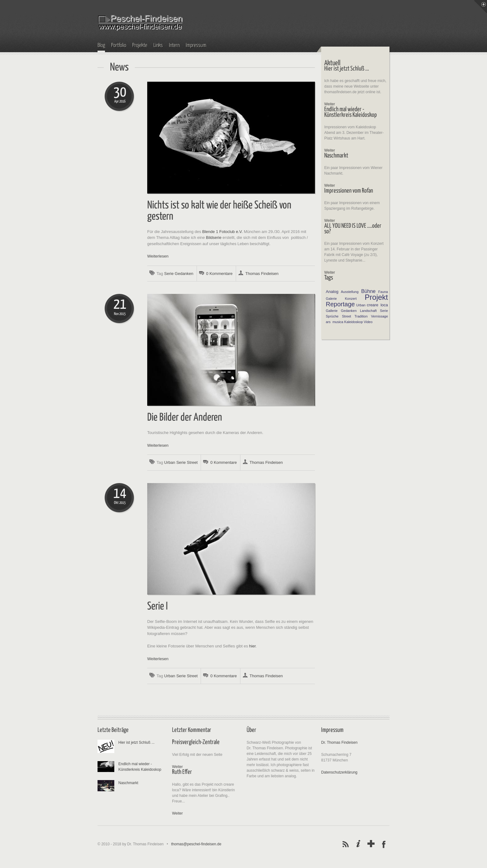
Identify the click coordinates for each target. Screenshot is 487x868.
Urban (170, 462)
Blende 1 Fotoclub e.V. (222, 232)
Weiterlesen (158, 256)
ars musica (335, 322)
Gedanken (184, 274)
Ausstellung (350, 292)
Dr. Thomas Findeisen (339, 742)
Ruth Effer (182, 772)
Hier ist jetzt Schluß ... (137, 742)
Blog (101, 46)
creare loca (377, 305)
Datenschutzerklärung (339, 772)
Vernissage (380, 316)
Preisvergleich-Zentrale (196, 742)
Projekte (140, 46)
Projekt (376, 297)
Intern (174, 46)
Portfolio (119, 46)
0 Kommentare (219, 274)
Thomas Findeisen (262, 274)
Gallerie (332, 311)
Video (368, 322)
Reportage (340, 304)
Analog (332, 292)
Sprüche (332, 316)
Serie (169, 274)
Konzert (351, 299)
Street (192, 462)
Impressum (196, 46)
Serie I (157, 607)
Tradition (361, 316)
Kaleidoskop (353, 322)
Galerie (331, 299)
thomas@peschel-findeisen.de (196, 844)
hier (252, 646)
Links (158, 46)
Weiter (330, 104)
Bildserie (214, 238)
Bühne (368, 291)
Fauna (383, 292)
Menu (480, 7)
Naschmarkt (128, 783)
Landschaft (368, 311)
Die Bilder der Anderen (185, 418)
